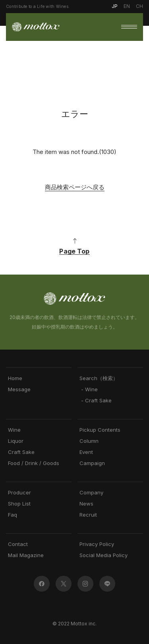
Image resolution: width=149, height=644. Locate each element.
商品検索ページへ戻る (75, 187)
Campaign (92, 463)
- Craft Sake (96, 401)
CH (139, 6)
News (86, 504)
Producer (19, 493)
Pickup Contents (100, 430)
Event (86, 452)
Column (89, 441)
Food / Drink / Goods (34, 463)
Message (19, 389)
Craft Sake (21, 452)
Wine (14, 430)
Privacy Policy (97, 544)
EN (127, 6)
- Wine (89, 389)
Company (91, 493)
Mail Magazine (26, 555)
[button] (129, 27)
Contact (18, 544)
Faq (13, 515)
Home (15, 378)
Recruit (88, 515)
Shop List (19, 504)
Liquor (16, 441)
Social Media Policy (104, 555)
